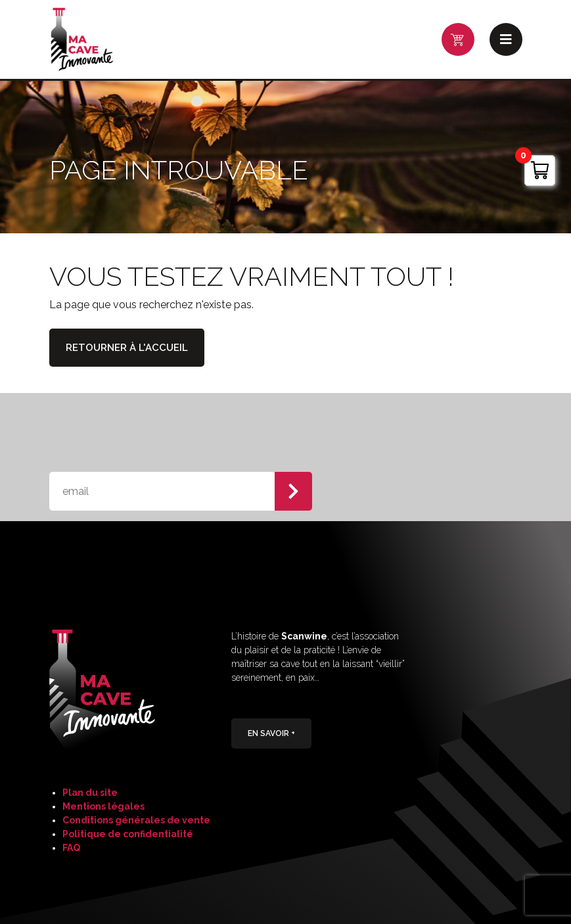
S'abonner (293, 491)
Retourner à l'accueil (127, 348)
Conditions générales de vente (136, 820)
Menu (506, 39)
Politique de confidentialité (128, 834)
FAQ (71, 848)
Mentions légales (103, 806)
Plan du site (90, 793)
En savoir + (271, 733)
